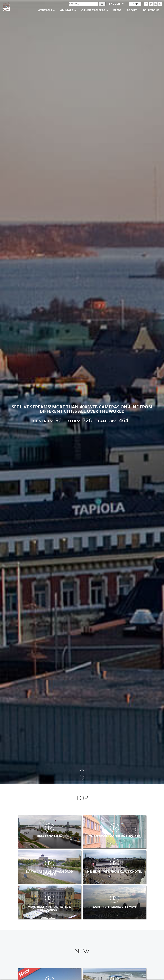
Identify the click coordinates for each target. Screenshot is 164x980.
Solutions (151, 10)
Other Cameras (95, 10)
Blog (117, 10)
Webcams (46, 10)
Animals (68, 10)
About (132, 10)
